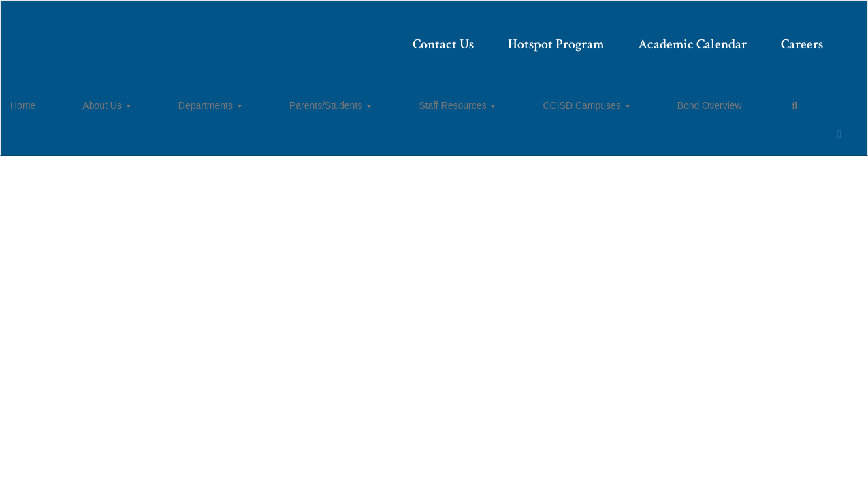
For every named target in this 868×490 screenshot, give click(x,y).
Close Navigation (692, 105)
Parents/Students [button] (272, 99)
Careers (716, 37)
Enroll (783, 144)
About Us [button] (101, 99)
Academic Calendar (607, 37)
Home (44, 99)
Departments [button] (178, 99)
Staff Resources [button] (372, 99)
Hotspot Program (470, 37)
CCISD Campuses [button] (475, 99)
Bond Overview (572, 99)
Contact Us (357, 37)
